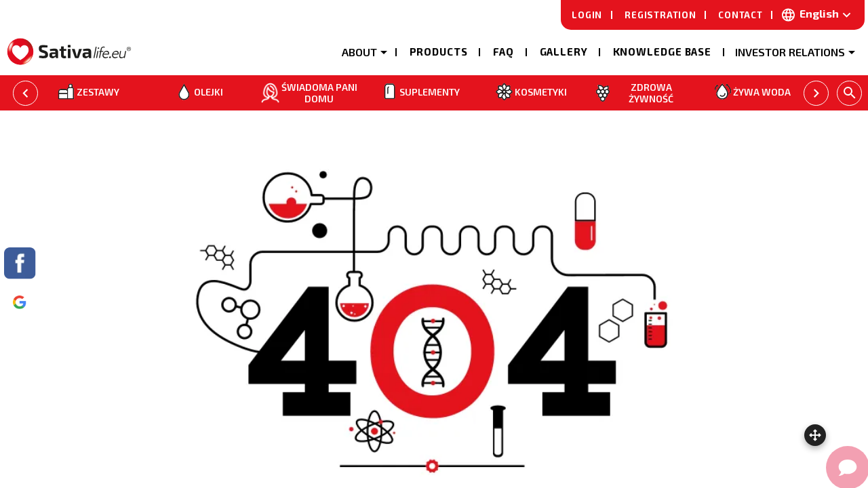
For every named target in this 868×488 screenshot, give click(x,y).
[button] (364, 51)
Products (439, 52)
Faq (504, 52)
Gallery (564, 52)
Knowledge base (663, 52)
